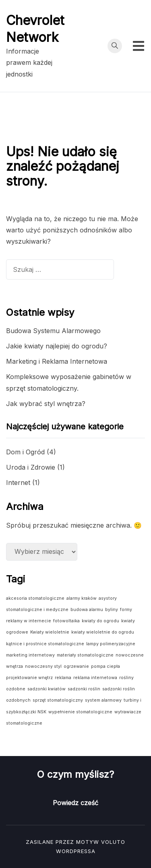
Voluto (113, 842)
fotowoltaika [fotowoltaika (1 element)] (66, 621)
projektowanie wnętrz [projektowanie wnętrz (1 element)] (29, 678)
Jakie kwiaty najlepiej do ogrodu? (57, 346)
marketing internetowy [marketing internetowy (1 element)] (30, 655)
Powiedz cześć (75, 803)
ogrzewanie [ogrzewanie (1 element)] (76, 666)
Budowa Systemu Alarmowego (53, 331)
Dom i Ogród (25, 452)
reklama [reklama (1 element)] (63, 678)
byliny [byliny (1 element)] (112, 610)
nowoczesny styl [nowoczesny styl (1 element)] (43, 666)
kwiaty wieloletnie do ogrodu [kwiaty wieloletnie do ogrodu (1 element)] (103, 632)
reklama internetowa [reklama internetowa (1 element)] (95, 678)
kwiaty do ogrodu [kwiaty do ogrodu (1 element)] (100, 621)
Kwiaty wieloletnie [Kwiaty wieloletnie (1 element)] (50, 632)
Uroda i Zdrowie (31, 467)
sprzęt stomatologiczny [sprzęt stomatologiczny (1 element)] (58, 700)
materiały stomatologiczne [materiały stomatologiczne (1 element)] (85, 655)
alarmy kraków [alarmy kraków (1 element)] (82, 598)
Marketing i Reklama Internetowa (57, 361)
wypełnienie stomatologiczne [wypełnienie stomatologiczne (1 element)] (80, 712)
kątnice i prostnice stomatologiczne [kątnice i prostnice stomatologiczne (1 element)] (45, 644)
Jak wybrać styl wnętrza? (46, 404)
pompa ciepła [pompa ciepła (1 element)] (105, 666)
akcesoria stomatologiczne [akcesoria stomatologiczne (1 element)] (35, 598)
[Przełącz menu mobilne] (139, 46)
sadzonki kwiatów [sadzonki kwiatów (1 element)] (47, 689)
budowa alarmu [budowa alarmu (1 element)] (87, 610)
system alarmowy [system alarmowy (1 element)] (103, 700)
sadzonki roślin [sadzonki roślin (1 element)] (84, 689)
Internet (18, 483)
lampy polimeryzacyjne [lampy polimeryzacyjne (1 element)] (111, 644)
